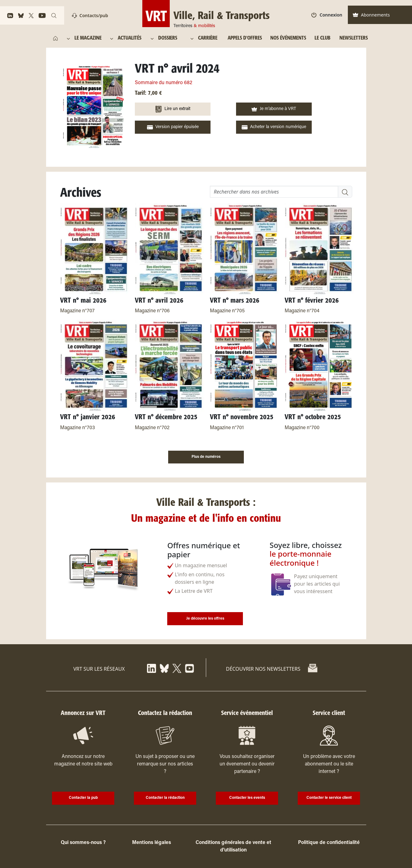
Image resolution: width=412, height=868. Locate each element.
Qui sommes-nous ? (83, 843)
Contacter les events (247, 798)
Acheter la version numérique (274, 127)
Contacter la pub (83, 798)
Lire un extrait (173, 109)
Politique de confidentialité (329, 843)
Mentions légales (152, 843)
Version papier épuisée (173, 127)
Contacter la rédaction (165, 798)
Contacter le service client (329, 798)
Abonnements (371, 15)
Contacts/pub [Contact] (90, 15)
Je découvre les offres (205, 619)
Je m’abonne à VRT (274, 109)
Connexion (327, 15)
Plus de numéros (206, 457)
